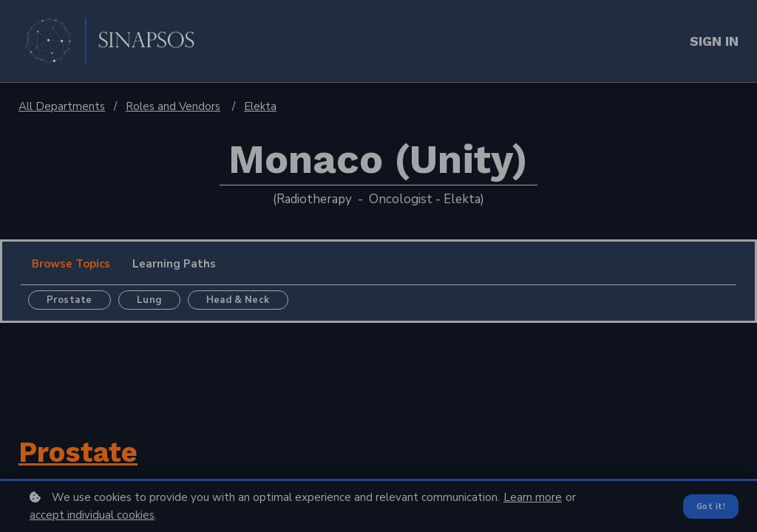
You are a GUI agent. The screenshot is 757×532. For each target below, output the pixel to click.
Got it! (710, 506)
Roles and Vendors (173, 106)
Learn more (533, 497)
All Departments (62, 106)
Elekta (260, 106)
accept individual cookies (92, 515)
